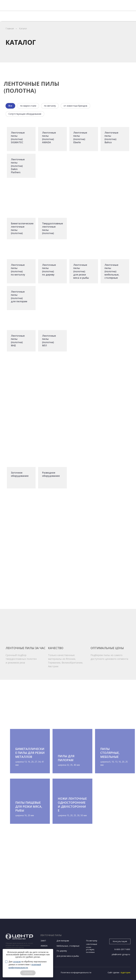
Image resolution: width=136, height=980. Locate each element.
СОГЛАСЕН (28, 973)
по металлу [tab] (50, 106)
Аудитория (125, 972)
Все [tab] (10, 106)
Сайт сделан (114, 973)
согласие (17, 962)
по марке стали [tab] (28, 106)
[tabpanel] (68, 292)
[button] (120, 941)
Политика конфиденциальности (76, 972)
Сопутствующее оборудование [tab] (25, 114)
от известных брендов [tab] (75, 106)
